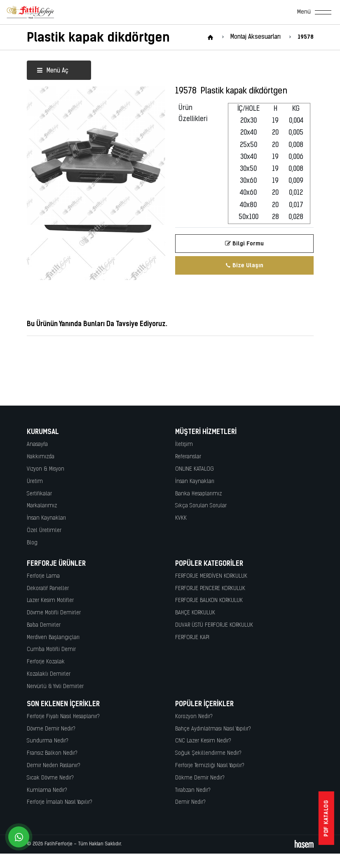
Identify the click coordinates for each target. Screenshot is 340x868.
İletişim (184, 444)
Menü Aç (53, 71)
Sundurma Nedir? (48, 741)
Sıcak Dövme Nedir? (50, 778)
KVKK (181, 518)
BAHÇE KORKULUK (195, 613)
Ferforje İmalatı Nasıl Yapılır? (60, 802)
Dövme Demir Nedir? (51, 729)
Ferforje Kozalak (46, 662)
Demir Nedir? (190, 802)
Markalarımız (42, 506)
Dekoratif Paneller (48, 589)
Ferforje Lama (43, 576)
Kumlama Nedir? (47, 790)
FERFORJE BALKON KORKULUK (209, 601)
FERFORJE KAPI (192, 638)
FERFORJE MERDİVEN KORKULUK (211, 576)
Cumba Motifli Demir (51, 650)
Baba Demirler (44, 625)
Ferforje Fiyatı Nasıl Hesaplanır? (63, 717)
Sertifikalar (39, 494)
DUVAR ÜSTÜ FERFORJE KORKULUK (214, 625)
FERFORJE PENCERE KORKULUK (210, 589)
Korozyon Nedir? (194, 717)
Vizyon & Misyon (46, 469)
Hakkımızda (41, 457)
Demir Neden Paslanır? (54, 766)
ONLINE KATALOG (195, 469)
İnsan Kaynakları (46, 518)
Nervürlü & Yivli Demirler (55, 687)
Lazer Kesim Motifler (50, 601)
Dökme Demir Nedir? (200, 778)
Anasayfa (37, 444)
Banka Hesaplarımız (198, 494)
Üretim (35, 482)
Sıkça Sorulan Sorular (201, 506)
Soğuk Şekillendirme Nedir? (208, 753)
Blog (32, 543)
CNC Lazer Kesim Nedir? (203, 741)
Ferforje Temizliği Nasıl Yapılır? (210, 766)
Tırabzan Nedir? (193, 790)
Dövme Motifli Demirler (54, 613)
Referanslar (188, 457)
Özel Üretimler (44, 531)
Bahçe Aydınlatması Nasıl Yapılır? (213, 729)
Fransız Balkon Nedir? (52, 753)
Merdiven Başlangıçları (53, 638)
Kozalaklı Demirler (49, 674)
